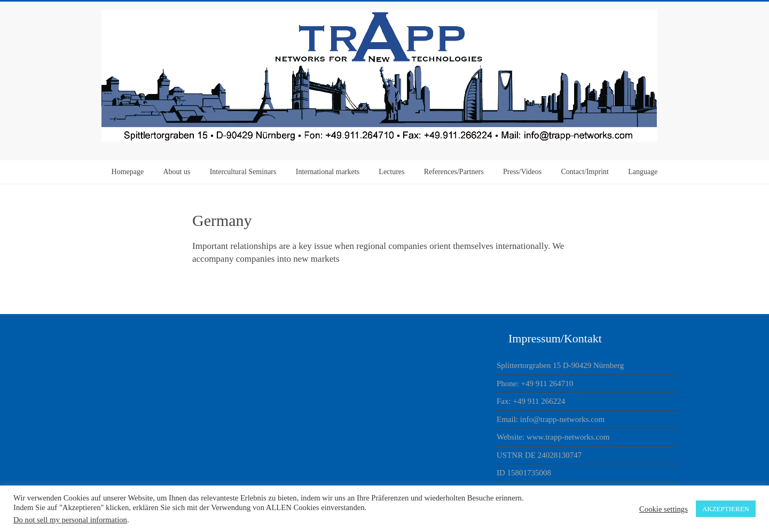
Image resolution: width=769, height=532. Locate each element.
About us (176, 172)
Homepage (128, 172)
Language (643, 172)
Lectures (391, 172)
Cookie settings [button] (664, 509)
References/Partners (454, 172)
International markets (328, 172)
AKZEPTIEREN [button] (726, 509)
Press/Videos (522, 172)
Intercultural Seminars (243, 172)
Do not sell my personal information (70, 520)
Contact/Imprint (585, 172)
